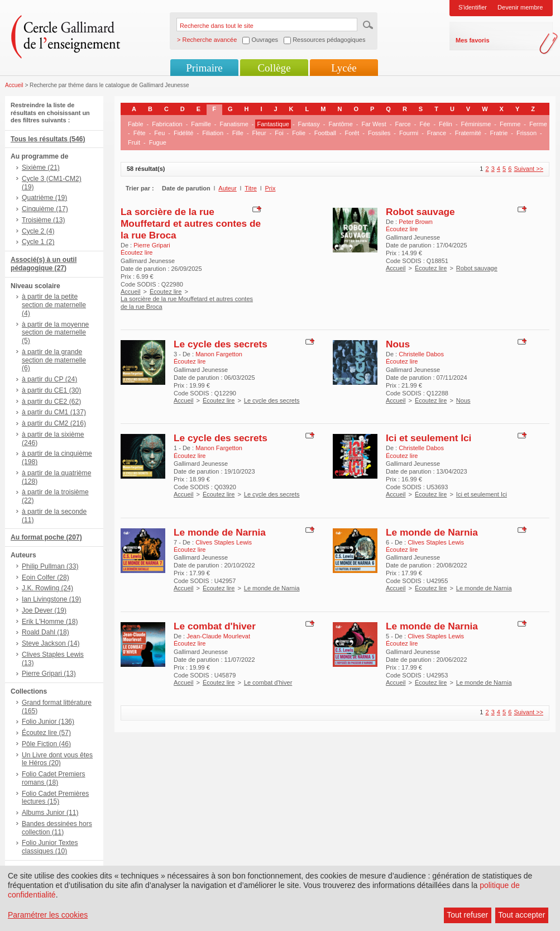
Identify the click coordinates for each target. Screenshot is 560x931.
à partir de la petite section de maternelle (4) (54, 305)
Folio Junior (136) (48, 722)
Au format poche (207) (46, 537)
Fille (238, 133)
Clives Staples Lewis (224, 542)
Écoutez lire (166, 292)
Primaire (204, 68)
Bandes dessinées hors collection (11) (57, 828)
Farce (403, 124)
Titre (251, 188)
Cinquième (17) (45, 209)
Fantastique (273, 124)
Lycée (344, 68)
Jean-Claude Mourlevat (218, 636)
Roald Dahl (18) (46, 632)
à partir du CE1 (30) (51, 390)
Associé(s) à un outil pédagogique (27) (44, 264)
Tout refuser (467, 915)
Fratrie (499, 133)
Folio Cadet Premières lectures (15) (55, 798)
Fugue (158, 142)
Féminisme (476, 124)
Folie (299, 133)
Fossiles (379, 133)
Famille (201, 124)
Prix (271, 188)
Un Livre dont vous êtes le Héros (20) (57, 759)
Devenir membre (520, 7)
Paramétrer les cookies (48, 915)
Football (325, 133)
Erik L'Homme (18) (50, 622)
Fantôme (340, 124)
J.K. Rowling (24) (47, 588)
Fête (140, 133)
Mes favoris (473, 40)
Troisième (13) (44, 220)
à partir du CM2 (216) (54, 423)
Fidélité (183, 133)
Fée (425, 124)
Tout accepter (521, 915)
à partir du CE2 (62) (51, 402)
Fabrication (167, 124)
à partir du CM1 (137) (54, 412)
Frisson (527, 133)
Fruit (134, 142)
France (437, 133)
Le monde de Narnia (220, 532)
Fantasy (309, 124)
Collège (274, 68)
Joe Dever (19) (44, 610)
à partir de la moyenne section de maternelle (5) (55, 333)
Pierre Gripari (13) (49, 674)
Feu (159, 133)
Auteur (227, 188)
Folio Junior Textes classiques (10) (50, 847)
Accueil (14, 85)
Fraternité (468, 133)
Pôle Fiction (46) (46, 744)
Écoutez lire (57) (46, 733)
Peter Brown (416, 222)
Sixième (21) (41, 168)
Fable (136, 124)
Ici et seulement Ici (429, 438)
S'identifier (473, 7)
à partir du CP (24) (49, 379)
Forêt (352, 133)
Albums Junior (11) (50, 813)
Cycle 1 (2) (38, 242)
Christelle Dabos (421, 354)
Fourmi (409, 133)
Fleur (259, 133)
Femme (510, 124)
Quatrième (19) (44, 198)
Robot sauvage (420, 212)
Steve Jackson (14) (51, 643)
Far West (374, 124)
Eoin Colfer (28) (46, 577)
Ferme (538, 124)
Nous (398, 344)
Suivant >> (528, 169)
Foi (279, 133)
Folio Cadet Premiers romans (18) (54, 778)
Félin (446, 124)
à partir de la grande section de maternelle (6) (54, 360)
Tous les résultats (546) (48, 139)
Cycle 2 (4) (38, 231)
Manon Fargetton (219, 354)
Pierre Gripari (152, 245)
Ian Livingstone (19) (51, 599)
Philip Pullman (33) (50, 566)
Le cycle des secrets (221, 344)
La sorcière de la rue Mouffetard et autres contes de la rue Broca (191, 223)
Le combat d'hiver (215, 626)
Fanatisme (234, 124)
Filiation (213, 133)
